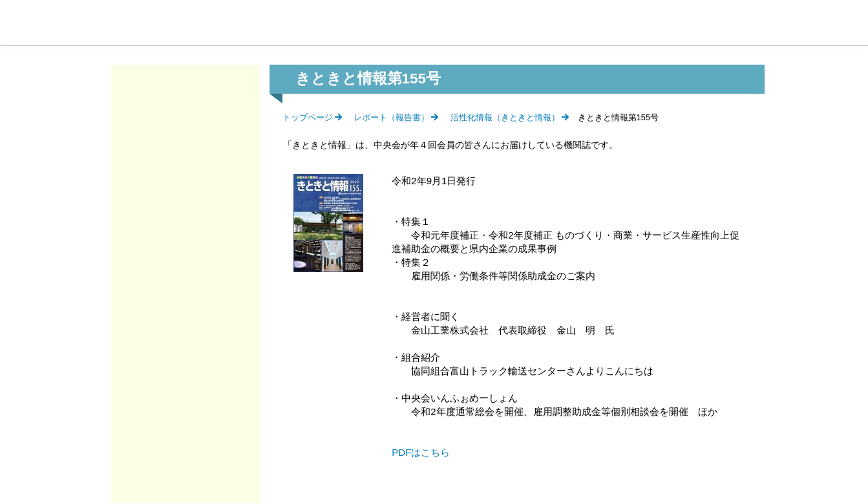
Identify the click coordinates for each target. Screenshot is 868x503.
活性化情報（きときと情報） (505, 117)
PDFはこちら (421, 452)
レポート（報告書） (391, 117)
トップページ (308, 117)
